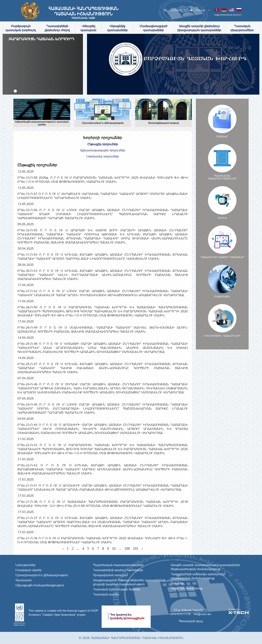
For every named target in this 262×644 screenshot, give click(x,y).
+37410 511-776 (180, 614)
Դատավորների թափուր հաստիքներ (118, 570)
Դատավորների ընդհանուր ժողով (57, 28)
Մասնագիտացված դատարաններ (153, 28)
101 (136, 549)
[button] (15, 91)
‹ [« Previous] (63, 549)
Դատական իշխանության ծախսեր (117, 589)
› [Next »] (142, 549)
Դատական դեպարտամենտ (242, 28)
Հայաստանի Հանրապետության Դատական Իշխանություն (83, 13)
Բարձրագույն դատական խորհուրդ (21, 28)
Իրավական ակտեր (29, 570)
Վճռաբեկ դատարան (88, 28)
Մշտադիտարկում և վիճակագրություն (42, 575)
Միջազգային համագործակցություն (40, 585)
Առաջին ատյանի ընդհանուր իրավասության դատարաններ (199, 28)
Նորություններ (25, 565)
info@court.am (202, 614)
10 (114, 549)
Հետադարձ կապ (191, 621)
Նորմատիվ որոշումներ (103, 156)
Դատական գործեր (106, 594)
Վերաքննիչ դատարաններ (117, 28)
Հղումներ (177, 583)
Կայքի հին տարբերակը (187, 588)
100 (127, 549)
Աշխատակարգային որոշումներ (103, 150)
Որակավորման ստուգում (110, 575)
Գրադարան (24, 580)
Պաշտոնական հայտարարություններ (118, 565)
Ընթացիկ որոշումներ (103, 144)
